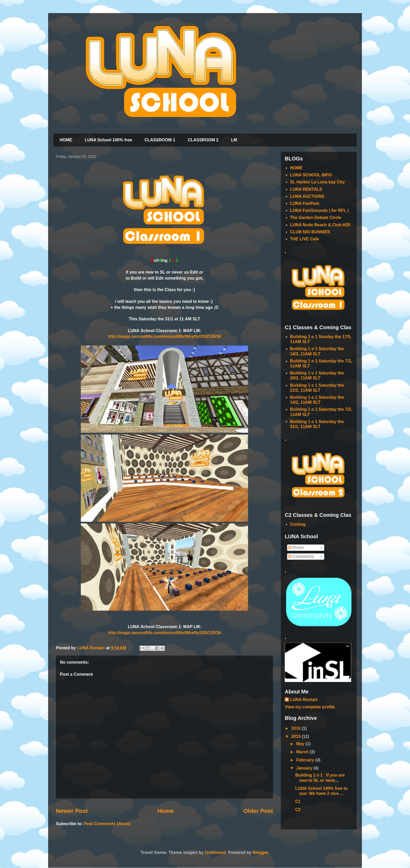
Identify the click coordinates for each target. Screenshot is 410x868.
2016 (297, 728)
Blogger (260, 852)
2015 (297, 736)
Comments (301, 556)
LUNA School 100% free (108, 140)
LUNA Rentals (304, 700)
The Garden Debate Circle (316, 218)
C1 (298, 802)
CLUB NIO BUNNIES (310, 232)
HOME (66, 140)
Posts (296, 548)
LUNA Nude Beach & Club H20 (320, 225)
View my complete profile (310, 707)
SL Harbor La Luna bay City (317, 182)
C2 (298, 810)
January (305, 768)
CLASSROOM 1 (160, 140)
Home (166, 811)
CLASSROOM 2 (203, 140)
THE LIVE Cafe (304, 239)
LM (234, 140)
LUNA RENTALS (306, 189)
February (306, 760)
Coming (298, 524)
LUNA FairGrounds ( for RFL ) (319, 210)
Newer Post (72, 811)
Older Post (258, 811)
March (303, 752)
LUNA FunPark (305, 203)
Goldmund (215, 852)
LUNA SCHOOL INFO (311, 175)
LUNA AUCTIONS (307, 196)
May (301, 744)
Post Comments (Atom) (107, 824)
